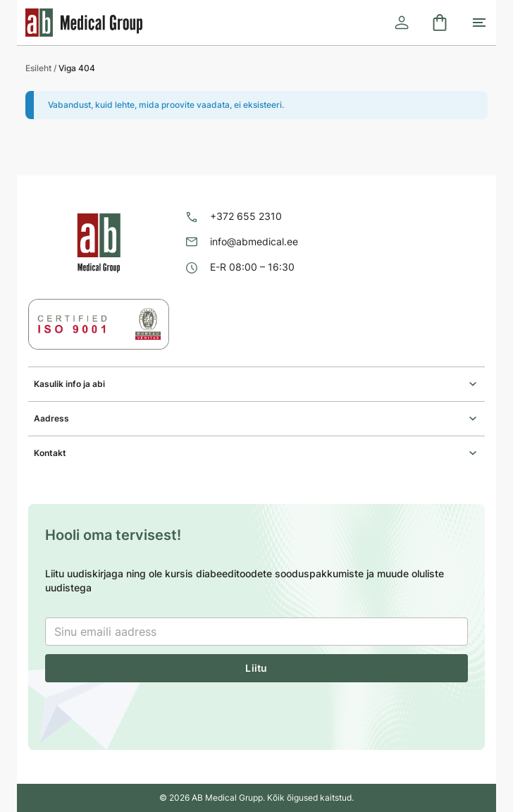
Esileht (38, 68)
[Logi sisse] (402, 23)
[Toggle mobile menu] (479, 23)
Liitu (256, 668)
